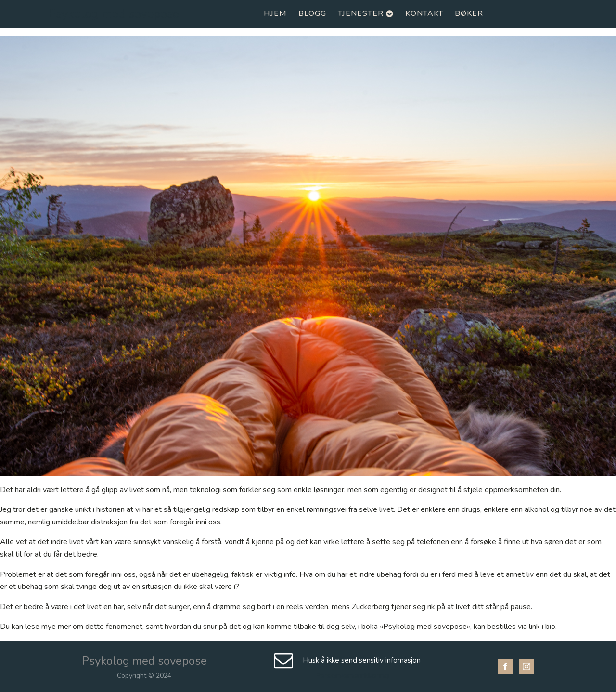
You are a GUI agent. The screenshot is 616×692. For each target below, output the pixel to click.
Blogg (312, 13)
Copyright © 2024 (144, 675)
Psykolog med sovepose (114, 14)
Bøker (469, 13)
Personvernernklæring (352, 676)
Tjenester (366, 13)
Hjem (275, 13)
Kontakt (424, 13)
